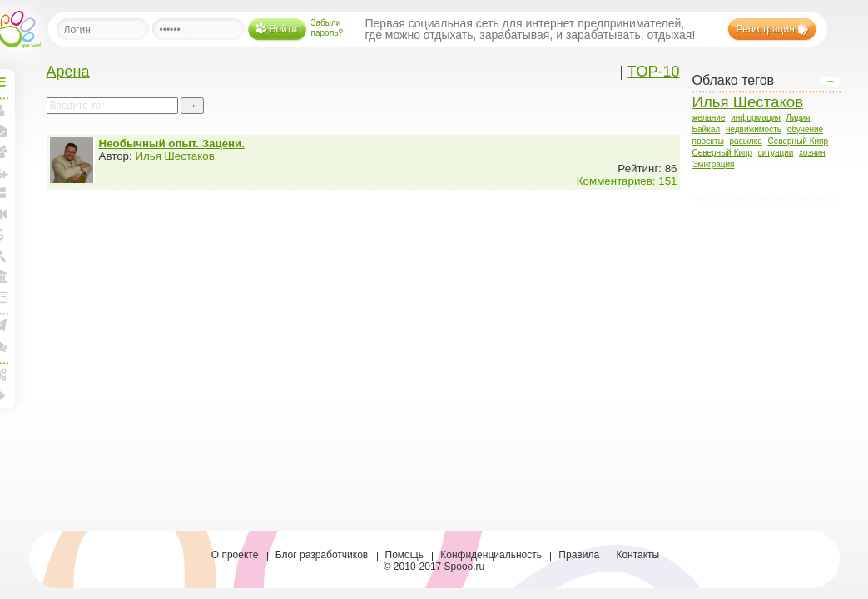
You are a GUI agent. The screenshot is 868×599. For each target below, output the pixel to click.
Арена (68, 72)
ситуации (776, 153)
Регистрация (766, 29)
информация (756, 118)
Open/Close (831, 82)
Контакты (637, 555)
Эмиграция (714, 164)
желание (709, 118)
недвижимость (754, 129)
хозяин (812, 153)
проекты (708, 141)
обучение (806, 129)
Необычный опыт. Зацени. (172, 144)
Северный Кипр (799, 141)
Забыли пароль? (327, 28)
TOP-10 (654, 72)
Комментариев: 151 (627, 181)
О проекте (235, 555)
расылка (746, 141)
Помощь (404, 555)
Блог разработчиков (322, 555)
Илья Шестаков (748, 102)
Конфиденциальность (491, 555)
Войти (284, 29)
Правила (579, 555)
